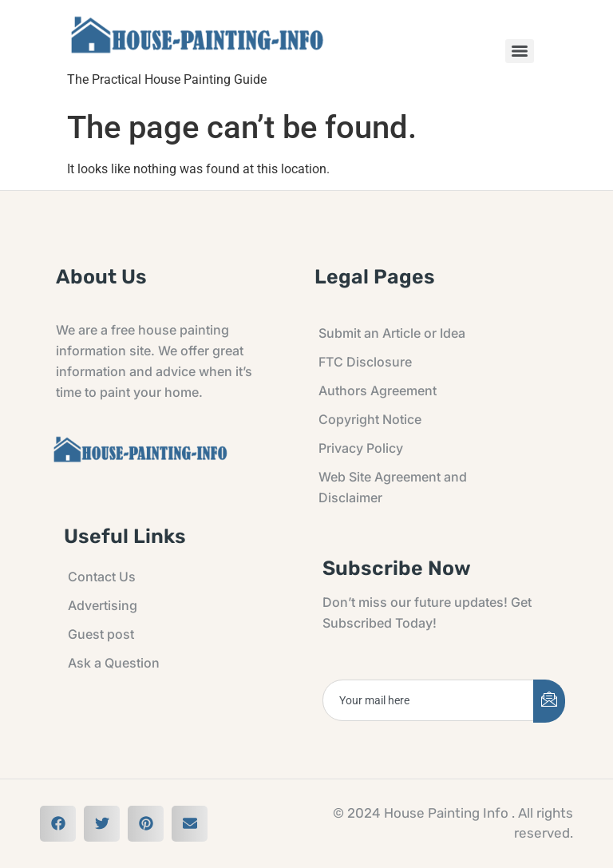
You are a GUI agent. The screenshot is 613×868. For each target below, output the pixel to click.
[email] (429, 700)
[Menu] (520, 51)
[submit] (549, 701)
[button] (58, 824)
